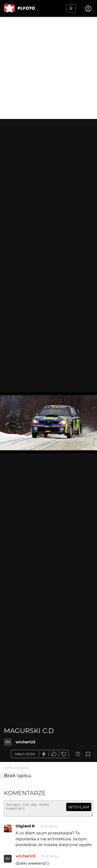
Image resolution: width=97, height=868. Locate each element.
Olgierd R (25, 828)
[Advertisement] (48, 68)
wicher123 (25, 742)
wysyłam (79, 807)
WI (8, 742)
